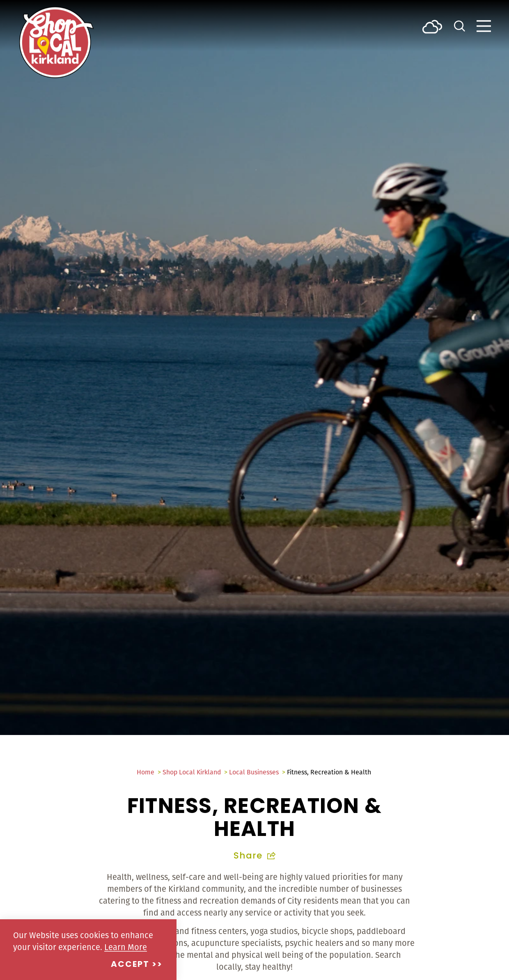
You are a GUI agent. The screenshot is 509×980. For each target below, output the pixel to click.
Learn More (126, 947)
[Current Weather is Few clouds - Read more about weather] (432, 26)
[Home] (56, 42)
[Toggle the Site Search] (460, 25)
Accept (130, 965)
